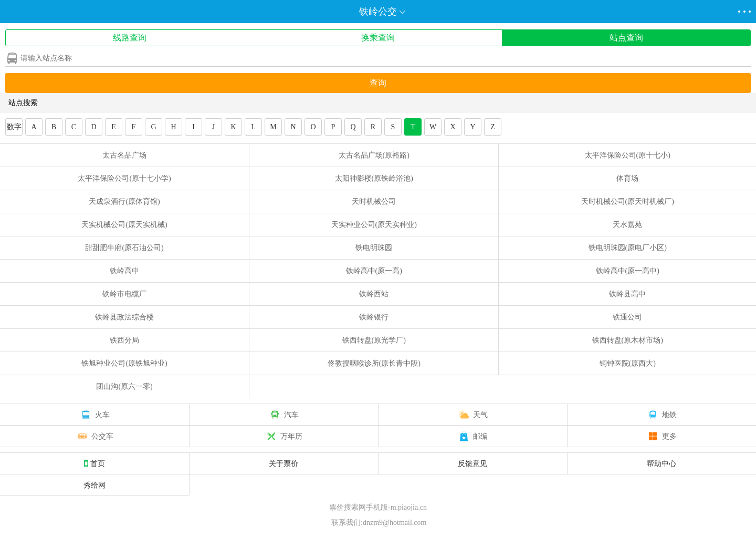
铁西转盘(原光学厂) (374, 340)
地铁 (661, 415)
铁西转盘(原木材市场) (628, 340)
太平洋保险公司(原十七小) (628, 155)
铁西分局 (124, 340)
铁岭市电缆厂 (124, 294)
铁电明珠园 (374, 248)
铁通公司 (627, 317)
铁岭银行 (374, 317)
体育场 (627, 178)
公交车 (94, 436)
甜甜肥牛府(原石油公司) (124, 248)
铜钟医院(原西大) (628, 363)
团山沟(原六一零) (124, 386)
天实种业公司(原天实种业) (374, 225)
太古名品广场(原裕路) (374, 155)
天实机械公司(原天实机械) (124, 225)
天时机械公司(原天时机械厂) (628, 202)
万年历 (283, 436)
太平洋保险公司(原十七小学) (124, 178)
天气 (472, 415)
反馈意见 (472, 463)
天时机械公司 (374, 202)
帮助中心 (661, 463)
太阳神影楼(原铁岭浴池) (374, 178)
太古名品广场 (124, 155)
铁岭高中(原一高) (374, 271)
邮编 (472, 436)
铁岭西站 (374, 294)
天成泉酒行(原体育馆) (124, 202)
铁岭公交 (378, 12)
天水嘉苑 (627, 225)
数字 (14, 127)
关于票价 (283, 463)
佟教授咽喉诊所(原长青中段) (374, 363)
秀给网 (94, 485)
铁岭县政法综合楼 (124, 317)
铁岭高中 (124, 271)
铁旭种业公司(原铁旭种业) (124, 363)
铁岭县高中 (627, 294)
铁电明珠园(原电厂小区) (628, 248)
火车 (94, 415)
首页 (94, 463)
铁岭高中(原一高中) (628, 271)
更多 (661, 436)
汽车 (283, 415)
